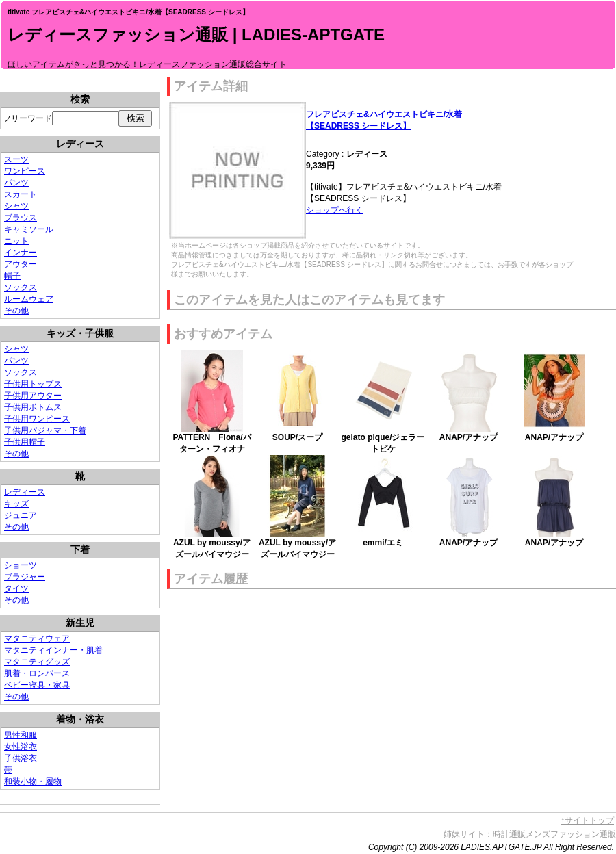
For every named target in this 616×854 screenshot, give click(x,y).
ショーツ (21, 565)
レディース (25, 492)
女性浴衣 (21, 747)
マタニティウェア (37, 638)
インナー (21, 253)
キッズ (16, 504)
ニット (16, 241)
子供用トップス (33, 384)
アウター (21, 264)
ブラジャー (25, 577)
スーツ (16, 159)
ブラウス (21, 218)
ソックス (21, 287)
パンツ (16, 183)
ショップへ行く (335, 210)
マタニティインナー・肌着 (53, 650)
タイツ (16, 588)
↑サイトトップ (587, 820)
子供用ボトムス (33, 407)
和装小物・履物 (33, 781)
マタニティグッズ (37, 662)
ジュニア (21, 515)
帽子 (12, 276)
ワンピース (25, 171)
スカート (21, 194)
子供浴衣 (21, 758)
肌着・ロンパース (37, 673)
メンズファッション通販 (571, 834)
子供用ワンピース (37, 419)
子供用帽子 (25, 442)
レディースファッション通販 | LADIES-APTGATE (196, 35)
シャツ (16, 206)
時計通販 (509, 834)
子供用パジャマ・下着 (45, 430)
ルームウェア (29, 299)
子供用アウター (33, 396)
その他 (16, 311)
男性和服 (21, 735)
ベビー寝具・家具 (37, 685)
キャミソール (29, 229)
